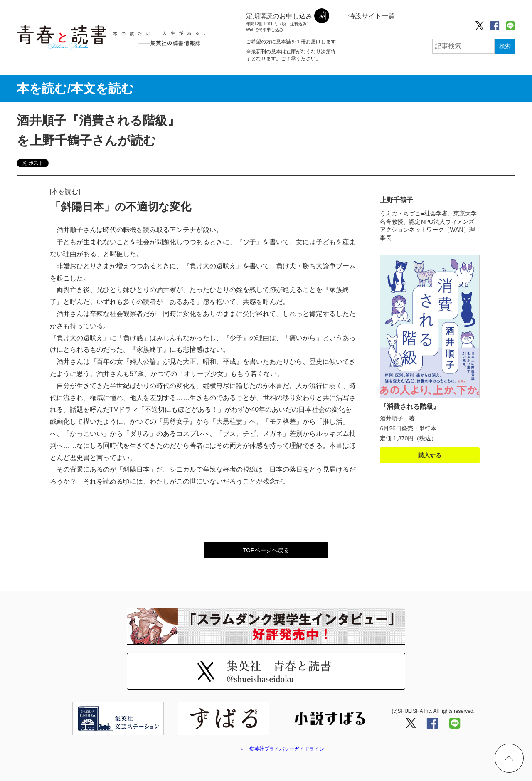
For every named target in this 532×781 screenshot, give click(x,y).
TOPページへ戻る (266, 550)
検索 (505, 46)
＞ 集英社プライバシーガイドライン (282, 749)
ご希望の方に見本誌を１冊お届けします (291, 42)
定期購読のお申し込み (279, 23)
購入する (430, 455)
